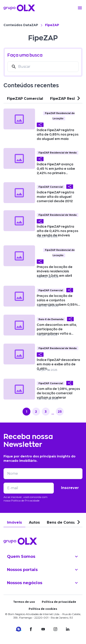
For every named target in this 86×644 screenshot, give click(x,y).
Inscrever (70, 488)
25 (60, 412)
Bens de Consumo (64, 522)
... (53, 413)
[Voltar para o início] (19, 8)
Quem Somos (43, 557)
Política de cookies (43, 609)
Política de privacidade (59, 602)
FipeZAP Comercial (25, 99)
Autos (34, 522)
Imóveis (14, 522)
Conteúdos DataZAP (21, 25)
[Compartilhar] (40, 125)
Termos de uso (24, 602)
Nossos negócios (43, 583)
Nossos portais (43, 570)
